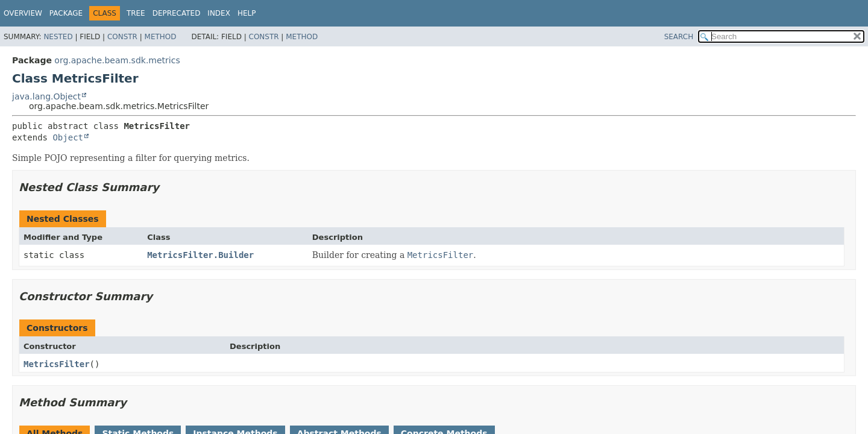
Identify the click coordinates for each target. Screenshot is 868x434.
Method (161, 37)
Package (66, 13)
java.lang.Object (46, 96)
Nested (58, 37)
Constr (122, 37)
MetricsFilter (57, 364)
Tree (136, 13)
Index (219, 13)
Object (68, 137)
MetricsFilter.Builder (200, 255)
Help (247, 13)
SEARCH (679, 37)
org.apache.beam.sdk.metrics (117, 60)
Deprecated (177, 13)
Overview (23, 13)
